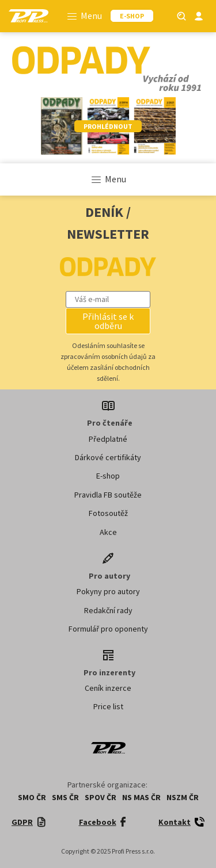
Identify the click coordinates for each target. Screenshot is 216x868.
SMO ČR (32, 797)
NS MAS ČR (141, 797)
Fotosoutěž (108, 513)
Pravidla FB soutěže (108, 495)
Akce (108, 532)
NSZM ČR (183, 797)
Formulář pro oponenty (108, 629)
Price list (108, 706)
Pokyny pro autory (108, 591)
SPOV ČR (101, 797)
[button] (108, 321)
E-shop (108, 476)
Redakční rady (108, 610)
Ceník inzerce (108, 688)
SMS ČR (65, 797)
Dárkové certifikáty (108, 457)
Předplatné (108, 439)
